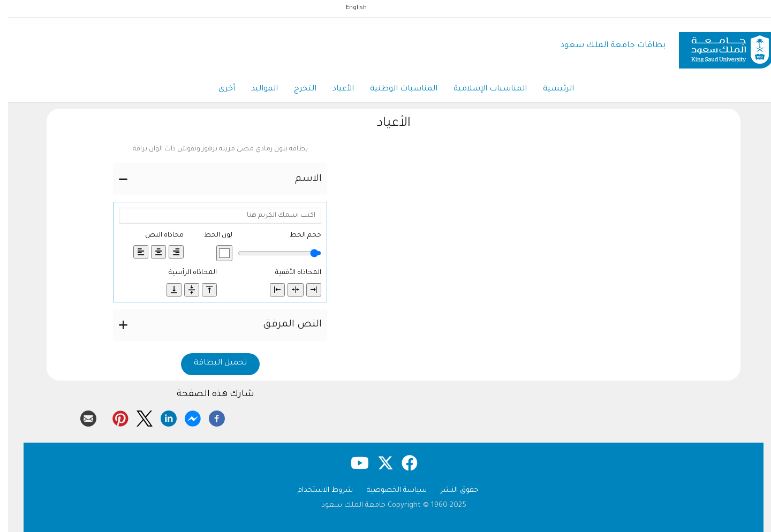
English (348, 8)
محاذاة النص (156, 235)
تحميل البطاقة (212, 363)
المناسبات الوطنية (396, 89)
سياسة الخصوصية (389, 491)
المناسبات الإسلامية (482, 89)
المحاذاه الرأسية (185, 273)
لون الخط (210, 235)
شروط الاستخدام (317, 491)
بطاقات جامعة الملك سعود (605, 46)
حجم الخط (297, 235)
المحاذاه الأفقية (290, 273)
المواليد (256, 89)
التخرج (297, 89)
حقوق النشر (451, 491)
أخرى (219, 89)
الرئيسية (550, 89)
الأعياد (335, 89)
